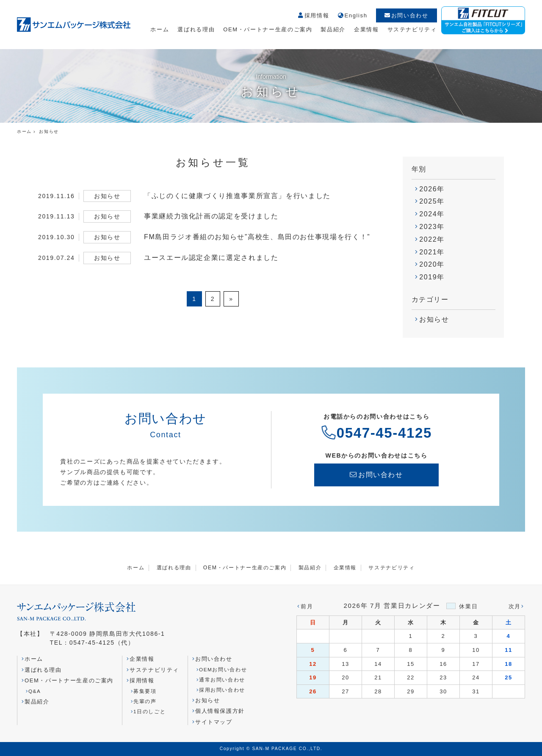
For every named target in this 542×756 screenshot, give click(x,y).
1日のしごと (149, 711)
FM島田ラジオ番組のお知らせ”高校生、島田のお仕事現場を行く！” (257, 237)
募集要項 (145, 691)
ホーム (160, 30)
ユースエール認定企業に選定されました (211, 258)
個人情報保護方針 (220, 711)
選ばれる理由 (196, 30)
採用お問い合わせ (222, 690)
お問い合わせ (406, 15)
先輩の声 (145, 701)
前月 (307, 606)
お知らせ (434, 319)
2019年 (432, 277)
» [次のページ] (231, 299)
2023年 (432, 227)
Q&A (35, 691)
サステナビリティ (412, 30)
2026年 (432, 189)
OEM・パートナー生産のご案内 (268, 30)
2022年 (432, 239)
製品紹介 (333, 30)
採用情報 (313, 16)
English (352, 16)
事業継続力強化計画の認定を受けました (211, 216)
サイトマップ (214, 722)
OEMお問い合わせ (223, 669)
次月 (515, 606)
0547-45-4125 (384, 433)
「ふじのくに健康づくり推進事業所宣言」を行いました (237, 196)
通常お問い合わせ (222, 680)
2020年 (432, 264)
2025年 (432, 201)
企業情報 (366, 30)
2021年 (432, 252)
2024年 (432, 214)
